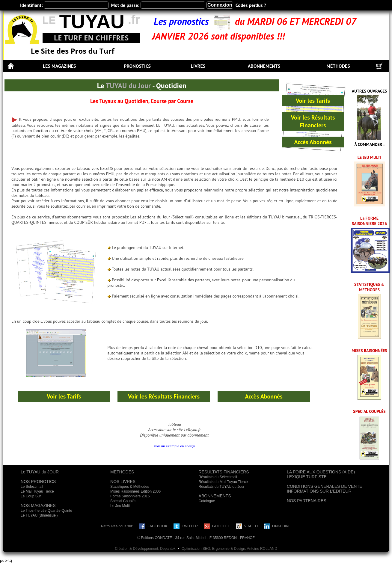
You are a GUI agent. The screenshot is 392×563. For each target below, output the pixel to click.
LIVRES (198, 66)
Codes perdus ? (251, 5)
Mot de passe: (125, 5)
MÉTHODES (338, 66)
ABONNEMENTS (264, 66)
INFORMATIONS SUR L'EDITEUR (319, 491)
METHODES (122, 472)
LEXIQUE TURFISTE (307, 477)
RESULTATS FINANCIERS (224, 472)
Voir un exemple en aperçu (174, 446)
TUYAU (92, 21)
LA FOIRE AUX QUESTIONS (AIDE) (321, 472)
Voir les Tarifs (313, 101)
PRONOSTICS (137, 66)
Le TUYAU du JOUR (40, 472)
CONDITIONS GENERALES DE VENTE (324, 486)
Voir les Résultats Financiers (313, 121)
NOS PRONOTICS (38, 482)
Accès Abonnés (313, 142)
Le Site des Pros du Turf (73, 51)
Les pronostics (184, 21)
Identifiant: (31, 5)
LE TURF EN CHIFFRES (91, 38)
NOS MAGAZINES (38, 505)
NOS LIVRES (123, 482)
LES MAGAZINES (59, 66)
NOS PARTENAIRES (307, 501)
